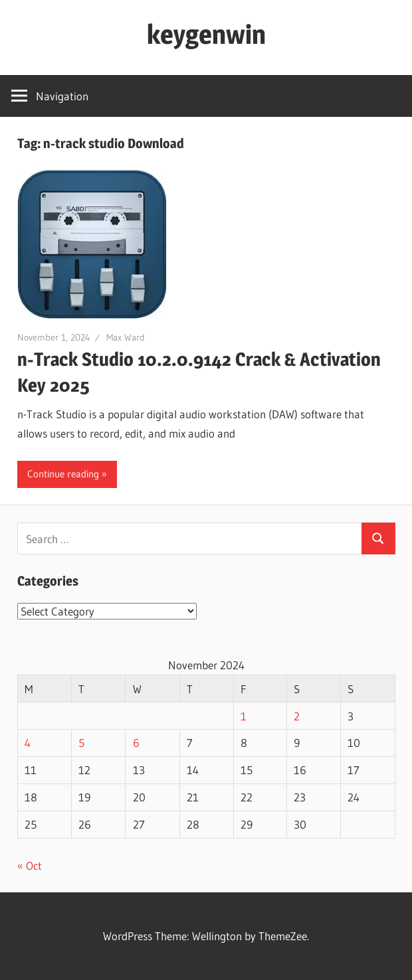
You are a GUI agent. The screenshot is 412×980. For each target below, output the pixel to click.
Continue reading (63, 474)
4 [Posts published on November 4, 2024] (28, 743)
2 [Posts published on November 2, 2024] (297, 716)
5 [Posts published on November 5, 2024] (81, 743)
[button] (92, 244)
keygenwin (206, 34)
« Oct (30, 865)
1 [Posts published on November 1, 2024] (244, 716)
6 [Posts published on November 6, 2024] (136, 743)
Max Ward (126, 337)
